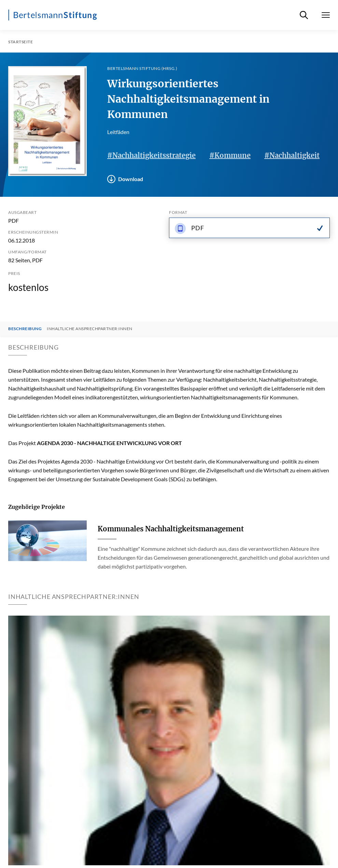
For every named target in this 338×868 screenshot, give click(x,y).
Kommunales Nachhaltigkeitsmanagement (171, 529)
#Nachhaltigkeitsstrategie (151, 155)
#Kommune (230, 155)
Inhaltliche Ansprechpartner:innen (90, 329)
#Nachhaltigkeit (292, 155)
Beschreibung (25, 329)
